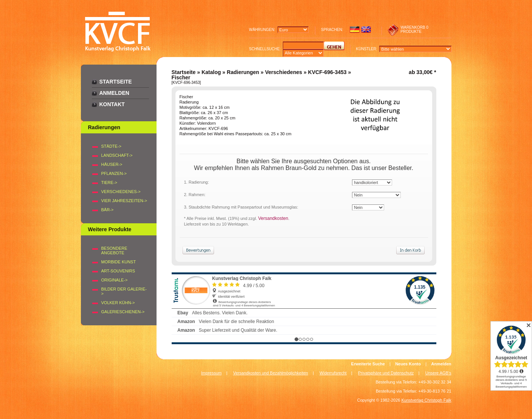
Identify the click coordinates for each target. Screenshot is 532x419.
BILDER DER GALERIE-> (124, 291)
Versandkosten (273, 218)
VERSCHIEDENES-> (121, 192)
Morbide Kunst (119, 262)
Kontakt (112, 104)
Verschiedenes (284, 72)
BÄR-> (108, 210)
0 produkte (414, 29)
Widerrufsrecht (333, 373)
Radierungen (243, 72)
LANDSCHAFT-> (117, 155)
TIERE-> (109, 182)
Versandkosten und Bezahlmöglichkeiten (271, 373)
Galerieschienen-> (123, 312)
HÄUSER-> (112, 164)
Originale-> (115, 280)
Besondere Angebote (114, 250)
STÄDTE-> (111, 146)
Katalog (211, 72)
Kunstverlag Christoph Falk (426, 400)
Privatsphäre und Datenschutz (386, 373)
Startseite (116, 82)
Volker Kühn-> (118, 303)
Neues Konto (408, 364)
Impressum (211, 373)
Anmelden (114, 93)
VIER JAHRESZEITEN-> (124, 201)
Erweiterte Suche (368, 364)
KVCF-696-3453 (327, 72)
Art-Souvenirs (118, 271)
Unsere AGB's (438, 373)
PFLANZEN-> (114, 173)
